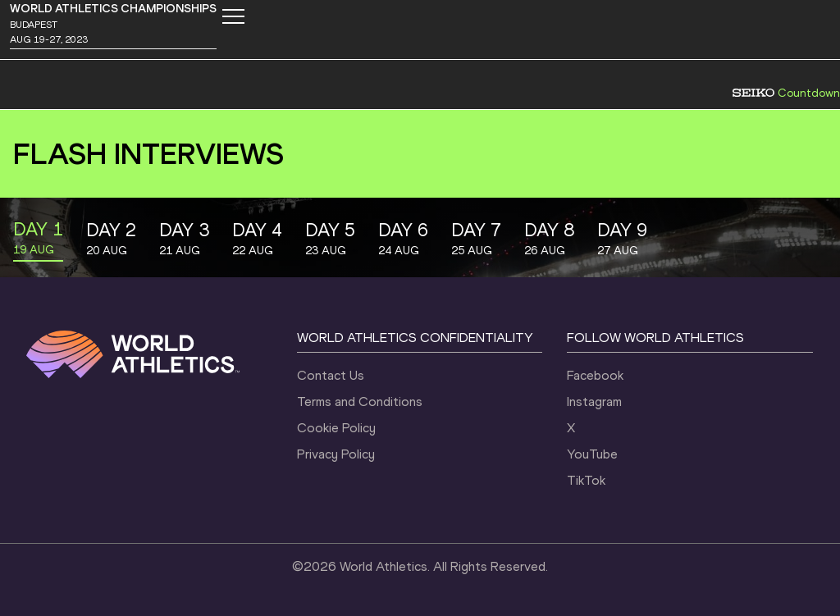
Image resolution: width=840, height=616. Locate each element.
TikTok (586, 480)
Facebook (595, 375)
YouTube (592, 454)
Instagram (594, 402)
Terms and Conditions (360, 402)
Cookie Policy (336, 428)
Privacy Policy (336, 454)
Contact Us (331, 375)
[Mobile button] (233, 16)
